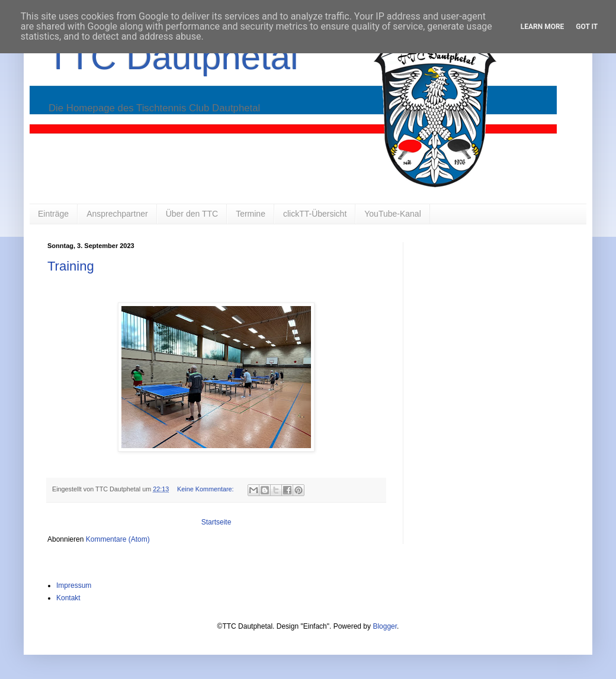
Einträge (53, 214)
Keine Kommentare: (206, 489)
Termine (251, 214)
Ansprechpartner (117, 214)
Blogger (385, 626)
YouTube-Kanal (392, 214)
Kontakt (68, 598)
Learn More (543, 27)
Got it (587, 27)
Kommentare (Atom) (118, 539)
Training (71, 266)
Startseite (216, 522)
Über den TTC (192, 214)
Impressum (74, 585)
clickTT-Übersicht (315, 214)
